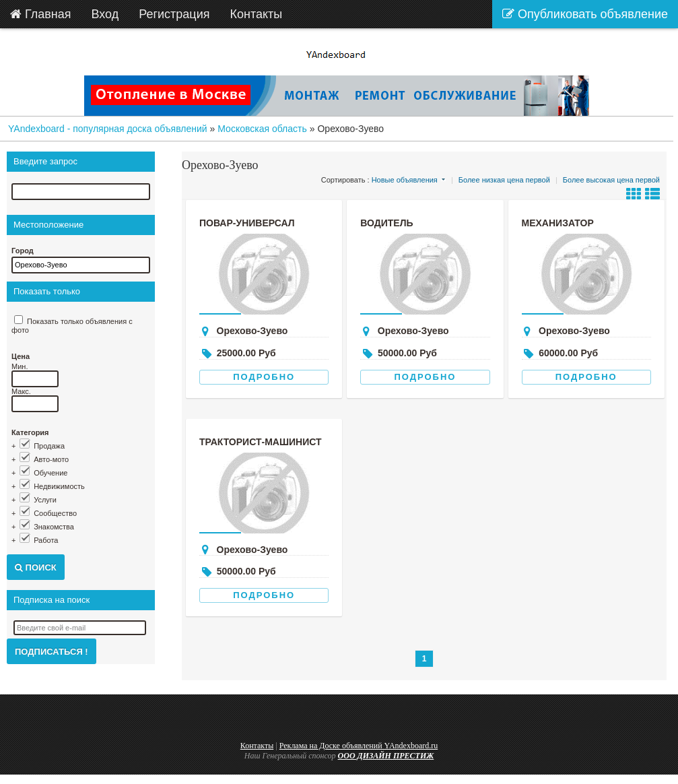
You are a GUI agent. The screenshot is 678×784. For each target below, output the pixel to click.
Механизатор (558, 223)
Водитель (386, 223)
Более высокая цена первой (611, 180)
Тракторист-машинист (261, 442)
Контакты (257, 746)
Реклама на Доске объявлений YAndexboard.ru (359, 746)
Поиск (36, 567)
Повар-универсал (247, 223)
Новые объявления (405, 180)
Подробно (264, 377)
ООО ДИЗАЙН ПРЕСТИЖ (386, 756)
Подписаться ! (52, 652)
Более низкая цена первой (504, 180)
